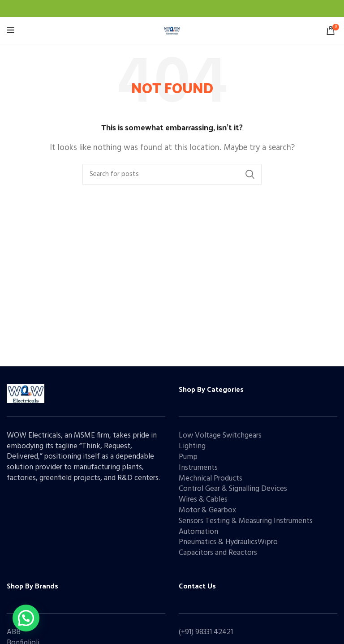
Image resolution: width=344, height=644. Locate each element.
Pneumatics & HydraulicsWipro (228, 542)
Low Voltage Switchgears (220, 436)
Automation (198, 532)
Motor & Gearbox (207, 510)
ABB (14, 632)
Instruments (198, 468)
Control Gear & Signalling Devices (233, 489)
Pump (188, 457)
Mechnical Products (211, 479)
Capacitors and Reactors (218, 553)
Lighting (192, 446)
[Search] (172, 174)
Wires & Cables (203, 500)
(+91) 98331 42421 (206, 632)
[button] (26, 618)
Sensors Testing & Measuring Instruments (246, 521)
